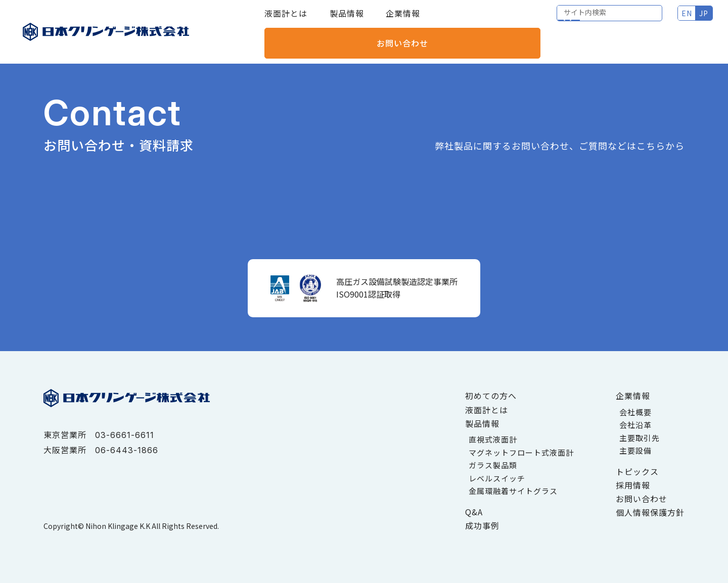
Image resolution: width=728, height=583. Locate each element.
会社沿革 (635, 425)
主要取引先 (640, 438)
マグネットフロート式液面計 (521, 452)
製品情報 (347, 20)
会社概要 (635, 412)
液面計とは (286, 20)
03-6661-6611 (125, 435)
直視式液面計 (493, 439)
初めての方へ (491, 396)
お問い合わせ (670, 20)
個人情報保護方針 (650, 512)
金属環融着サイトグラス (513, 491)
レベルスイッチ (497, 478)
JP (593, 20)
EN (576, 20)
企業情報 (403, 20)
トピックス (637, 471)
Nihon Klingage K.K (118, 526)
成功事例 (482, 525)
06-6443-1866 (127, 450)
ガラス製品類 (493, 465)
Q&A (474, 512)
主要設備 (635, 450)
